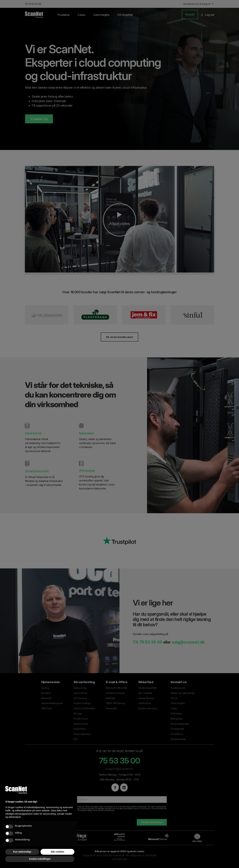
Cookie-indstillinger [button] (40, 859)
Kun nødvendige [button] (22, 852)
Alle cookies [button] (57, 852)
